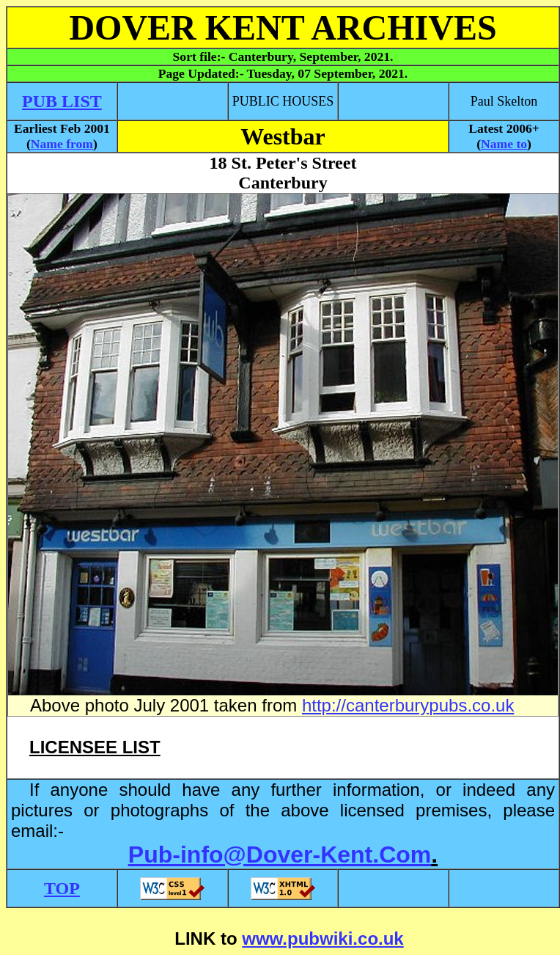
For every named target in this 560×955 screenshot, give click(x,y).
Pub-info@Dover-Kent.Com (280, 855)
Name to (504, 144)
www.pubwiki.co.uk (323, 938)
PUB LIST (62, 101)
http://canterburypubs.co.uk (408, 705)
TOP (62, 888)
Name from (62, 144)
